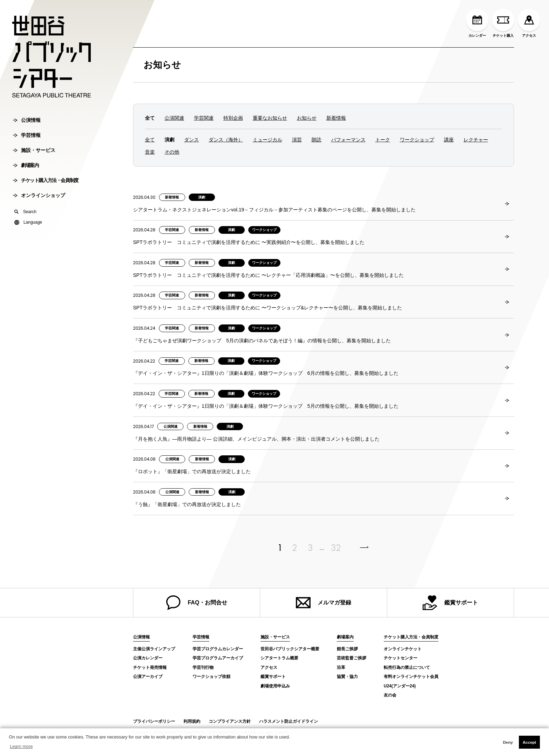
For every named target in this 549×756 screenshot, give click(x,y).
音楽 (150, 152)
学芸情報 (27, 137)
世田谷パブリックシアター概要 (290, 649)
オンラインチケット (403, 649)
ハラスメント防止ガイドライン (289, 721)
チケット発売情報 (150, 667)
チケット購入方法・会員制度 (46, 182)
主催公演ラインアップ (154, 649)
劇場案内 (26, 167)
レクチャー (476, 140)
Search (25, 214)
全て (150, 140)
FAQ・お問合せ (197, 603)
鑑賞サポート (450, 603)
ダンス (192, 140)
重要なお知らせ (270, 118)
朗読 (317, 140)
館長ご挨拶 (347, 649)
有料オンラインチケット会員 (411, 677)
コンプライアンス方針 (230, 721)
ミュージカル (267, 140)
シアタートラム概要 (279, 658)
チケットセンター (401, 658)
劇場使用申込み (275, 686)
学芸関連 (204, 118)
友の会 (390, 695)
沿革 (341, 667)
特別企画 (233, 118)
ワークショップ (417, 140)
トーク (383, 140)
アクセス (529, 23)
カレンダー (477, 23)
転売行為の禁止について (407, 667)
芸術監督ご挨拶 (352, 658)
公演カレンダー (148, 658)
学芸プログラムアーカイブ (218, 658)
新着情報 (336, 118)
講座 (449, 140)
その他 (172, 152)
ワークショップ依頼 (211, 677)
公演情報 (27, 122)
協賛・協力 (347, 677)
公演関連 (174, 118)
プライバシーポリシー (154, 721)
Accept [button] (529, 742)
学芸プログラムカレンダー (218, 649)
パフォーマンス (348, 140)
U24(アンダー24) (400, 686)
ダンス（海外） (226, 140)
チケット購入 (503, 23)
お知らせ (162, 65)
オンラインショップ (39, 197)
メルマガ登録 (324, 603)
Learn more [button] (21, 746)
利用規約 (192, 721)
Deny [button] (508, 742)
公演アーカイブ (148, 677)
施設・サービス (34, 152)
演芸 (297, 140)
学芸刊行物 (203, 667)
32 (336, 548)
